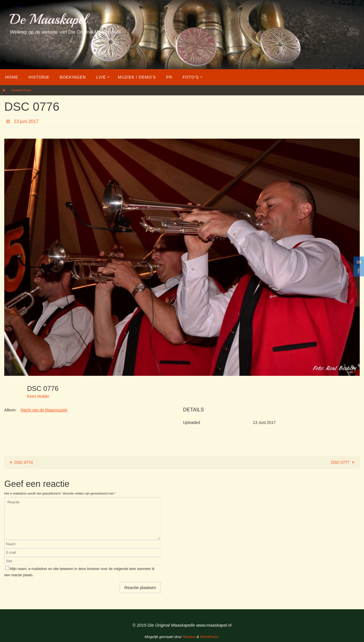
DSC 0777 (344, 462)
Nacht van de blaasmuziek (44, 410)
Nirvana (189, 637)
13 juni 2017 (26, 121)
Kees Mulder (38, 396)
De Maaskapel (48, 19)
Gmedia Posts (21, 90)
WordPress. (210, 637)
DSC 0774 (20, 462)
